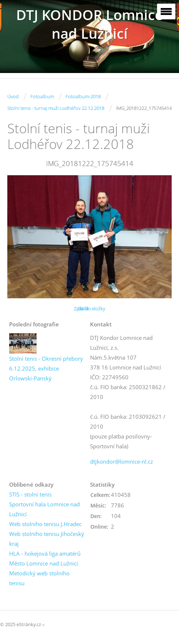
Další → (86, 308)
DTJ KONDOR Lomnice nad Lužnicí (89, 24)
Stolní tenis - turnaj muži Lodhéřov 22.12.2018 (56, 108)
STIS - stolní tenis (30, 494)
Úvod (13, 96)
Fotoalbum (42, 96)
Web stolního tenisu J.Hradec (45, 524)
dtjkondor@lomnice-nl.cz (122, 461)
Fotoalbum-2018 (83, 96)
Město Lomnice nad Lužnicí (44, 563)
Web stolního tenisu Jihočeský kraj (47, 539)
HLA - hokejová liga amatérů (45, 553)
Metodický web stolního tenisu (39, 578)
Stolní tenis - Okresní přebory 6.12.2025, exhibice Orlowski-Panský (46, 368)
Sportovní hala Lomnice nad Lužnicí (44, 509)
